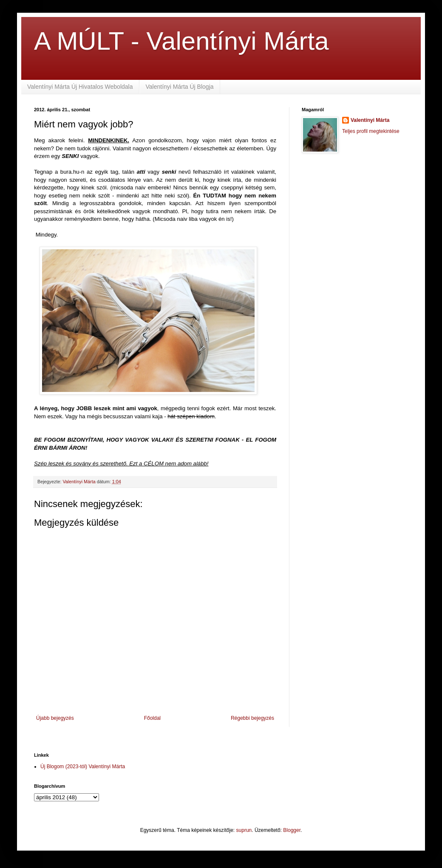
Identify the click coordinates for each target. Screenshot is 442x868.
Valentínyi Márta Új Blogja (180, 87)
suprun (244, 830)
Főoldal (152, 718)
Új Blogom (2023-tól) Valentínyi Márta (83, 767)
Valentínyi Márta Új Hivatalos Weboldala (80, 87)
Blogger (292, 830)
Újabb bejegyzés (55, 718)
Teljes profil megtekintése (371, 131)
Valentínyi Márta (370, 120)
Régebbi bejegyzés (252, 718)
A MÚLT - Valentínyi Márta (181, 41)
